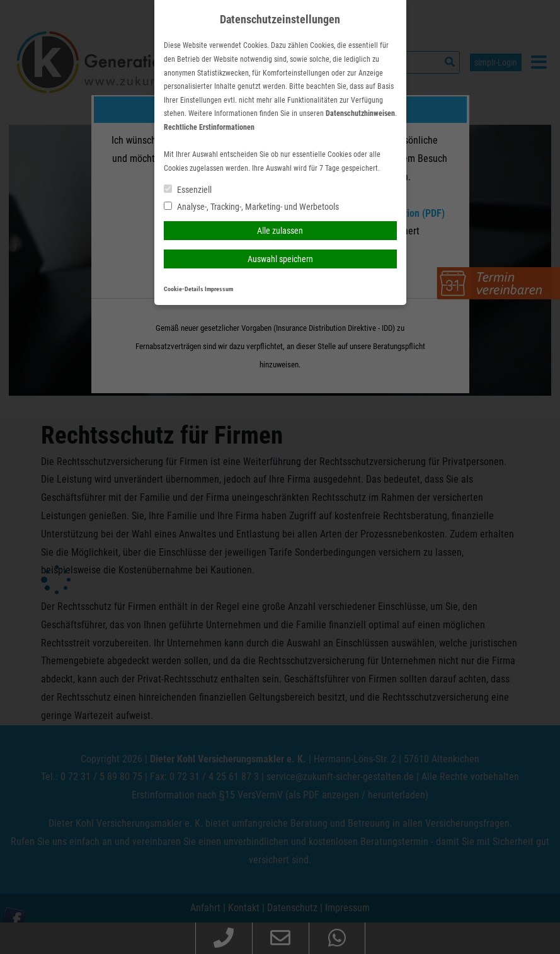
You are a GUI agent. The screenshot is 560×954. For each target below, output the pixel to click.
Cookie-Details (184, 289)
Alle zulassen (280, 231)
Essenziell (188, 190)
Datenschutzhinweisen (360, 113)
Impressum (219, 289)
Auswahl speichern (280, 259)
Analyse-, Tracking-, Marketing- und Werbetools (251, 207)
